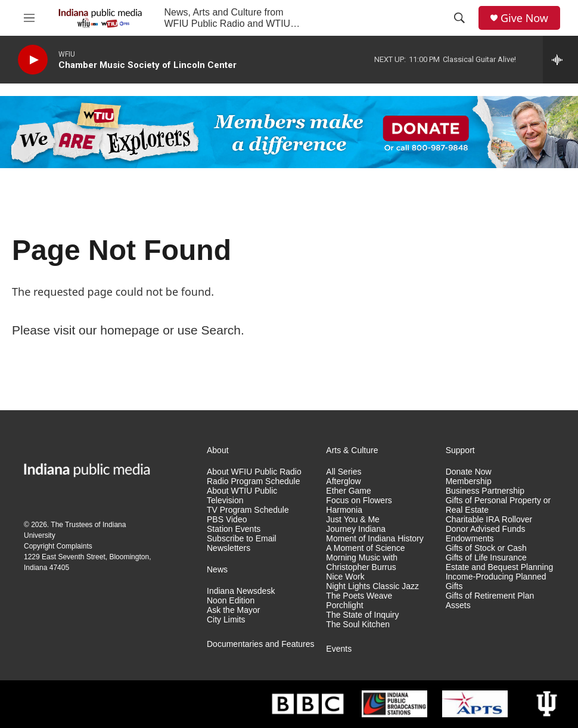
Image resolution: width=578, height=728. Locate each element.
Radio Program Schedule (253, 481)
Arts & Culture (352, 450)
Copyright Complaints (58, 546)
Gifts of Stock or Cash (486, 548)
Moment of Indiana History (375, 539)
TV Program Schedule (248, 510)
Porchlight (344, 605)
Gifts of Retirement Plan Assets (490, 601)
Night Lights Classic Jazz (372, 586)
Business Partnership (485, 491)
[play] (33, 60)
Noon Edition (231, 601)
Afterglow (343, 481)
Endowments (470, 539)
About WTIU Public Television (242, 496)
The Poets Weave (359, 596)
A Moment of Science (365, 548)
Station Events (234, 529)
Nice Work (345, 577)
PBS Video (227, 520)
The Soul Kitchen (358, 625)
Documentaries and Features (261, 644)
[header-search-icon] (459, 18)
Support (460, 450)
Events (339, 649)
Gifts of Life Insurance (486, 558)
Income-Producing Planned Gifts (496, 582)
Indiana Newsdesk (241, 591)
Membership (469, 481)
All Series (344, 472)
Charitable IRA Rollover (489, 520)
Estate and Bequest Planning (500, 567)
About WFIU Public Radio (254, 472)
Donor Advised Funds (486, 529)
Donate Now (469, 472)
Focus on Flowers (359, 501)
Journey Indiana (356, 529)
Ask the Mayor (233, 610)
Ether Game (348, 491)
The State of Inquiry (362, 615)
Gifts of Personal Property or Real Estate (498, 505)
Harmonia (344, 510)
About (218, 450)
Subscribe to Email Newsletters (242, 543)
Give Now (524, 18)
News (217, 570)
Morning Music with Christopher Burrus (362, 563)
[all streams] (560, 60)
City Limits (226, 620)
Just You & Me (353, 520)
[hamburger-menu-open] (29, 18)
